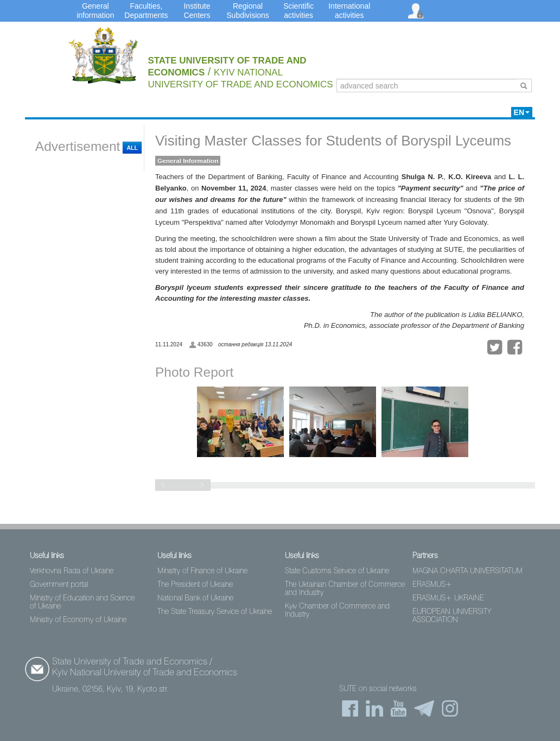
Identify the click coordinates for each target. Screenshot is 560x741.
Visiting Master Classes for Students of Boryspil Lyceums (333, 141)
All (132, 148)
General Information (188, 161)
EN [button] (522, 112)
